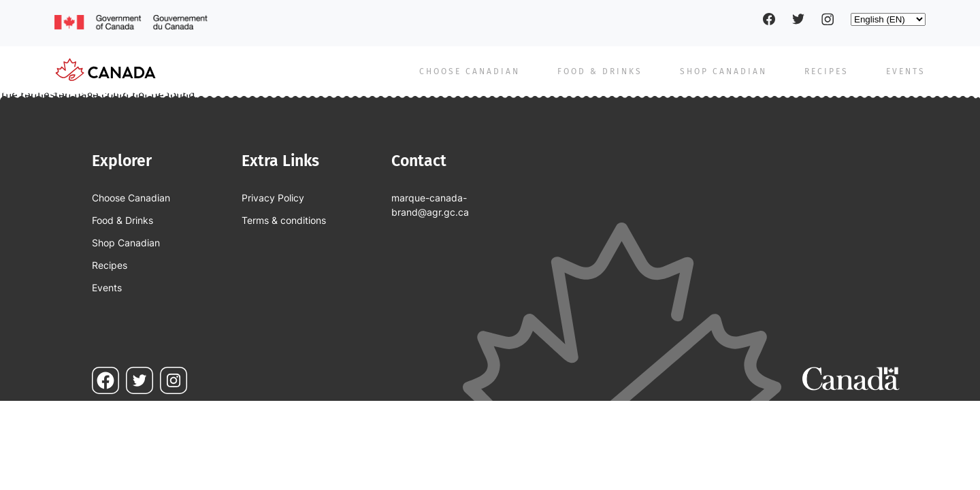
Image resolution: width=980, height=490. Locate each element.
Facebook (769, 19)
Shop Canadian (723, 71)
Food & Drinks (600, 71)
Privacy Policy (273, 198)
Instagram (828, 19)
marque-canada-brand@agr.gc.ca (430, 205)
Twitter (798, 19)
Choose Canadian (470, 71)
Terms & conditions (284, 220)
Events (906, 71)
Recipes (827, 71)
